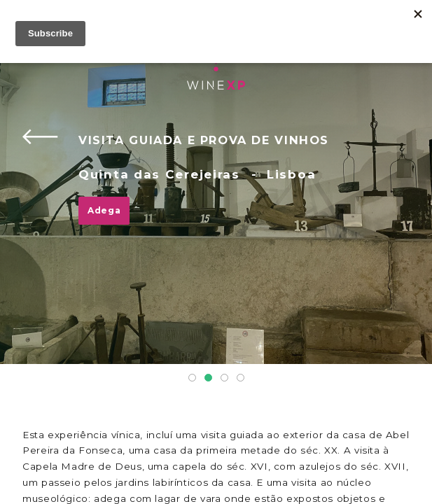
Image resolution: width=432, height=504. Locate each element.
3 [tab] (224, 378)
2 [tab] (208, 378)
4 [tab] (241, 378)
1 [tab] (192, 378)
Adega (104, 210)
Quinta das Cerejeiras (159, 174)
